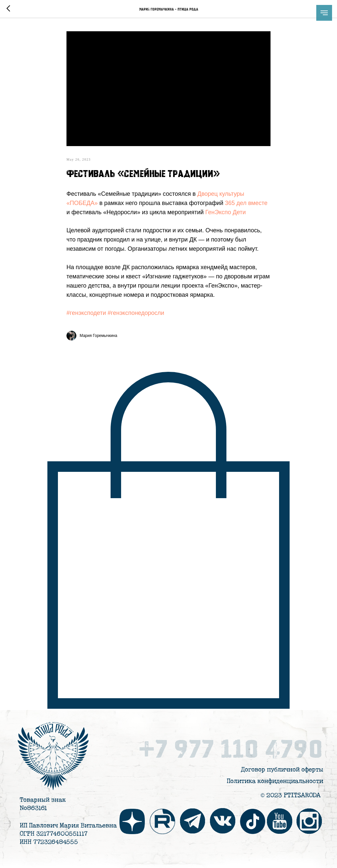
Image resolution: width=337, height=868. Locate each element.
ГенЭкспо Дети (226, 212)
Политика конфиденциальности (275, 781)
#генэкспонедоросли (136, 313)
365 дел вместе (246, 203)
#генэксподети (86, 313)
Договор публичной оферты (282, 770)
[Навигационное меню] (324, 13)
